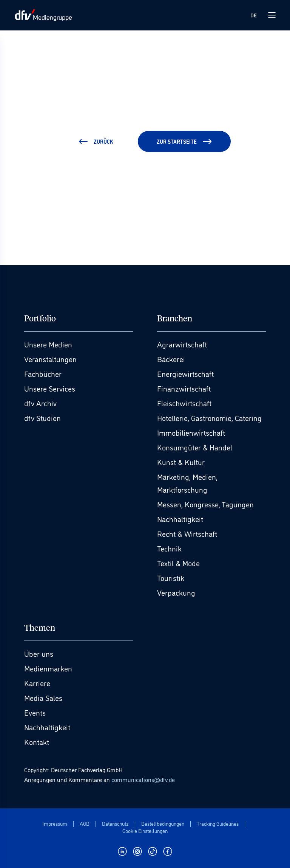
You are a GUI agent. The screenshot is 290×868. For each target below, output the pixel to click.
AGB (85, 824)
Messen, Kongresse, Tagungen (205, 504)
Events (35, 712)
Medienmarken (48, 668)
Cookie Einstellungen (145, 831)
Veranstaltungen (50, 359)
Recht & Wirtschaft (187, 533)
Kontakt (37, 742)
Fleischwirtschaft (184, 403)
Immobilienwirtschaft (191, 432)
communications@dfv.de (143, 779)
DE (254, 15)
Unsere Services (50, 388)
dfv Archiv (40, 403)
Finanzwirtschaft (184, 388)
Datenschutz (115, 824)
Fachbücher (43, 373)
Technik (169, 548)
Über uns (39, 653)
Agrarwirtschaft (182, 344)
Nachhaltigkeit (180, 519)
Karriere (37, 683)
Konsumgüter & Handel (195, 447)
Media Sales (43, 697)
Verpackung (176, 592)
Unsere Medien (48, 344)
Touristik (171, 578)
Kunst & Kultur (181, 462)
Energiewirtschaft (185, 373)
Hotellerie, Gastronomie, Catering (209, 418)
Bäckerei (171, 359)
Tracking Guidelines (218, 824)
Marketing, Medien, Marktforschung (187, 483)
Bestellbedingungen (163, 824)
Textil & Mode (178, 563)
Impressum (55, 824)
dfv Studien (42, 418)
